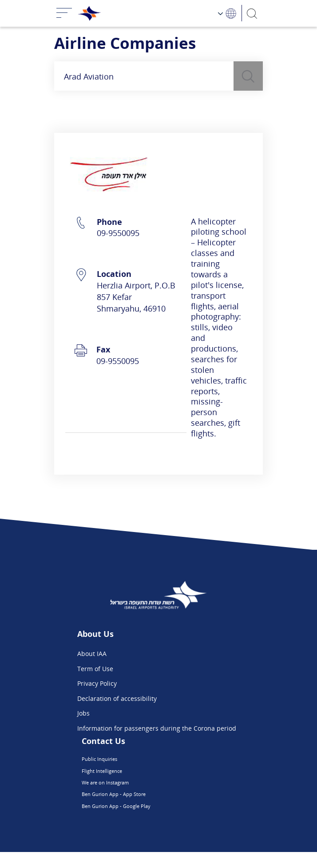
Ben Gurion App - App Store (154, 806)
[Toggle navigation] (64, 13)
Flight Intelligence (139, 776)
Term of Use (95, 669)
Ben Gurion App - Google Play (157, 821)
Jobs (83, 713)
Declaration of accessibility (117, 698)
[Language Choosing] (228, 13)
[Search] (252, 13)
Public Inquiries (136, 761)
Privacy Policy (97, 683)
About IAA (92, 654)
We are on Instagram (144, 790)
